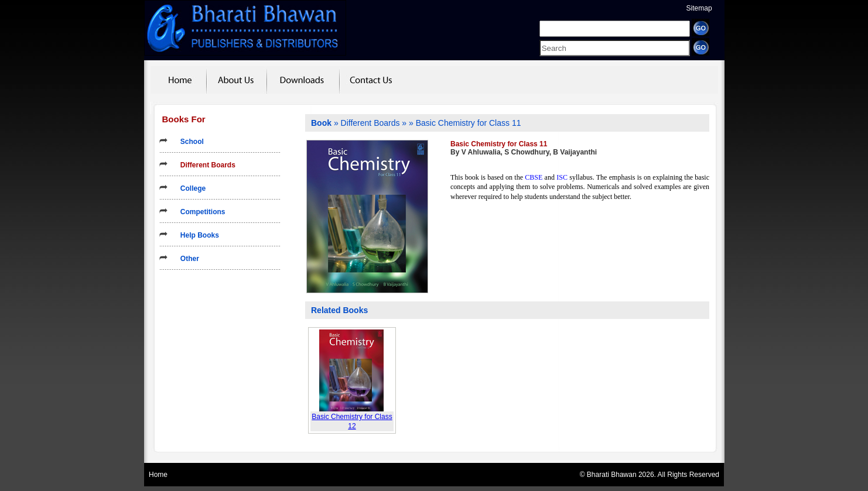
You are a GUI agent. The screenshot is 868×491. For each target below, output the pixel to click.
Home (158, 475)
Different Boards (204, 165)
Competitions (199, 212)
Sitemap (699, 8)
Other (186, 259)
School (188, 142)
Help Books (196, 235)
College (189, 188)
